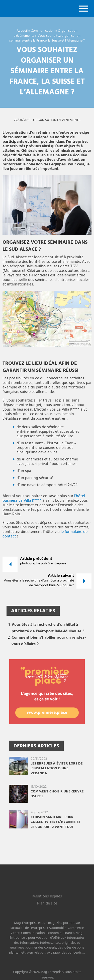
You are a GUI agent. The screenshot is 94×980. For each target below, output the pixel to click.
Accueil (22, 31)
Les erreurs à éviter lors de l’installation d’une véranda (57, 769)
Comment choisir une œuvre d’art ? (57, 794)
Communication (43, 31)
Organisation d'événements (57, 120)
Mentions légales (47, 897)
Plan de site (47, 904)
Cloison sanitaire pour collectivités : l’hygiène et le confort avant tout (56, 822)
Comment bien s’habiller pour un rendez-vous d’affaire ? (49, 641)
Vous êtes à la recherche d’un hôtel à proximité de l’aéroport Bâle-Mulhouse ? (48, 628)
